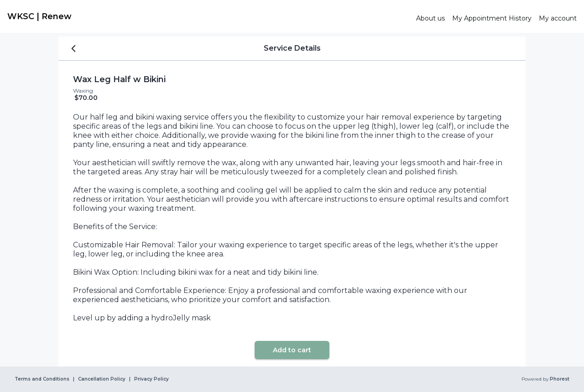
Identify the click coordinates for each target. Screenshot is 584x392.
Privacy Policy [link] (151, 379)
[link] (208, 16)
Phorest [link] (559, 379)
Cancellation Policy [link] (102, 379)
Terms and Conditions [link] (42, 379)
